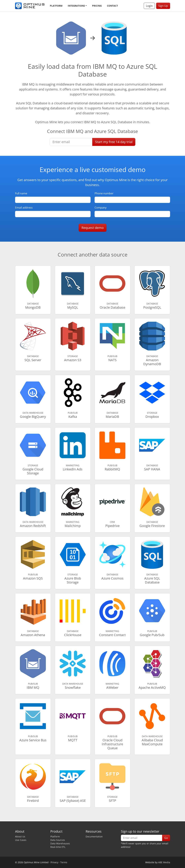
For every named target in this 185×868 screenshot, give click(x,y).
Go (166, 838)
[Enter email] (71, 142)
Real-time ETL (58, 847)
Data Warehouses (60, 843)
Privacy (54, 862)
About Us (20, 836)
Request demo (93, 228)
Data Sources (58, 840)
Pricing (97, 6)
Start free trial (114, 142)
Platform (56, 6)
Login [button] (149, 6)
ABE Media (164, 862)
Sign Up (163, 6)
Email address (24, 208)
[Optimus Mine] (30, 6)
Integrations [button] (76, 6)
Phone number (104, 193)
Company (101, 208)
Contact (112, 6)
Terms (64, 862)
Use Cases (21, 840)
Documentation (94, 836)
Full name (21, 193)
